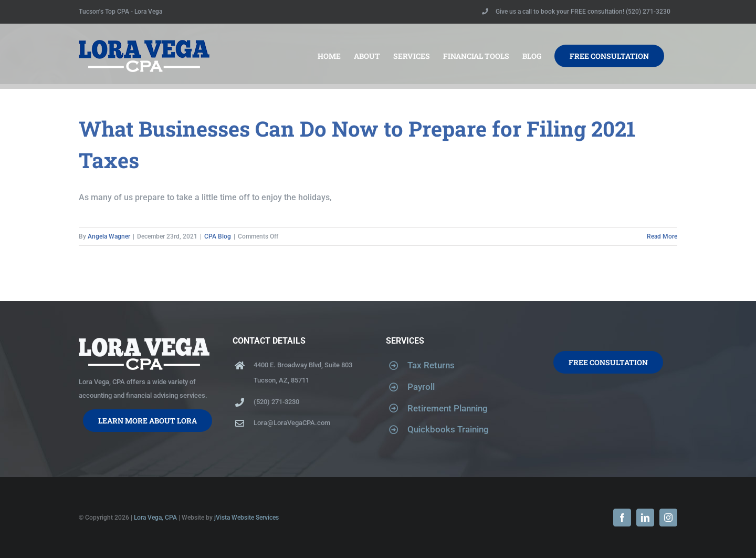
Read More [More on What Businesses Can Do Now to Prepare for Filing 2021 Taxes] (662, 236)
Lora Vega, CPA (155, 518)
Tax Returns (431, 365)
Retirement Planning (448, 408)
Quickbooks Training (448, 429)
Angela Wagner (109, 236)
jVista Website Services (246, 518)
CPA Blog (218, 236)
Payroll (421, 387)
